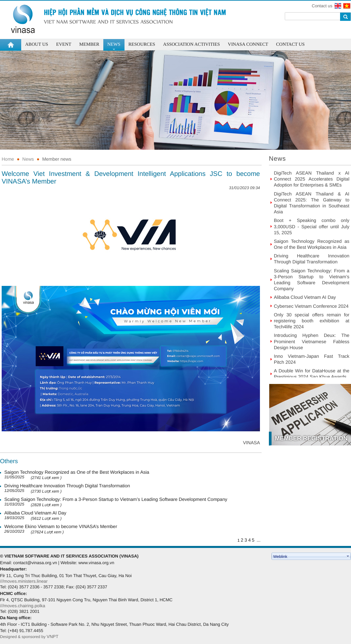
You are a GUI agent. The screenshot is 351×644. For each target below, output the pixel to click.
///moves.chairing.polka (23, 606)
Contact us (322, 6)
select (348, 556)
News (28, 159)
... (259, 540)
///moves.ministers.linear (24, 581)
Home (8, 159)
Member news (57, 159)
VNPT (53, 637)
